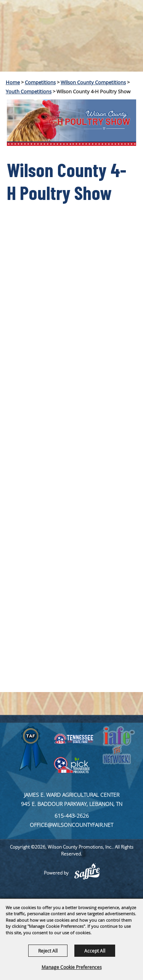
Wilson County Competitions (93, 82)
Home (13, 82)
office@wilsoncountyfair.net (71, 825)
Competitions (40, 82)
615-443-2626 (72, 816)
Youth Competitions (29, 91)
